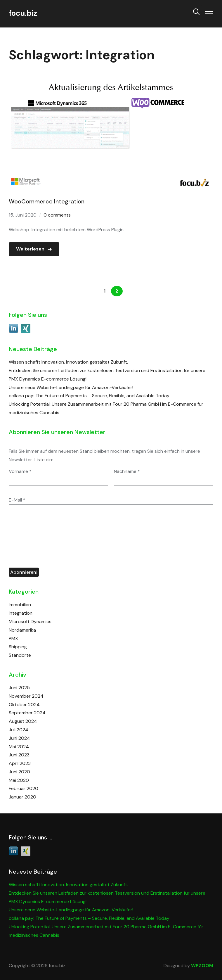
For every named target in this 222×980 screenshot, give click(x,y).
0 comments (57, 215)
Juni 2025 (19, 688)
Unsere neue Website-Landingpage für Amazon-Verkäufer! (71, 387)
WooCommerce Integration (47, 201)
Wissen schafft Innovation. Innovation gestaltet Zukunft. (68, 362)
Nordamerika (22, 630)
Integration (21, 613)
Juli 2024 (19, 730)
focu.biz (23, 13)
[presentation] (33, 541)
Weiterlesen (30, 249)
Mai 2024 (19, 747)
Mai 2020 (19, 780)
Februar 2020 (24, 788)
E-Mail (17, 500)
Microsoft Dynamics (30, 622)
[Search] (196, 11)
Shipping (18, 647)
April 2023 (20, 763)
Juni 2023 (19, 755)
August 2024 (23, 721)
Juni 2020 (19, 772)
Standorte (20, 655)
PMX (13, 638)
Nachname (127, 471)
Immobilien (20, 605)
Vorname (20, 471)
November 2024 (26, 696)
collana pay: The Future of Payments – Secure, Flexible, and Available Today (89, 396)
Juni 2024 (19, 738)
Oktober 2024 (24, 705)
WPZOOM (202, 966)
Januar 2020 (22, 797)
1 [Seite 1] (105, 291)
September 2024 (27, 713)
